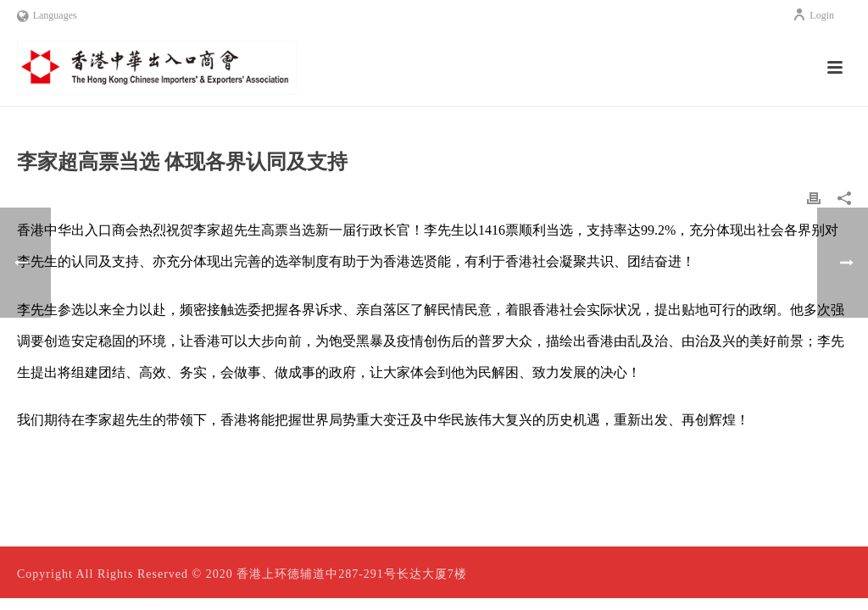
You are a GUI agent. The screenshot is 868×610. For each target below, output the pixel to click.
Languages (47, 15)
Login (813, 15)
